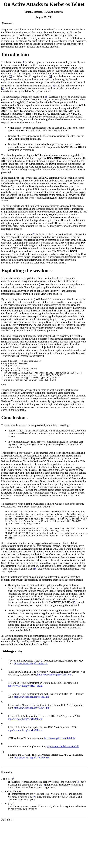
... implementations (11, 802)
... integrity (7, 814)
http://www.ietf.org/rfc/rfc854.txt (31, 674)
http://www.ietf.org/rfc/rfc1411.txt (31, 708)
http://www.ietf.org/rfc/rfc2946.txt (25, 741)
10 (35, 580)
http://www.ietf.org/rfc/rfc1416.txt (25, 697)
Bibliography (12, 662)
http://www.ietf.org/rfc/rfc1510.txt (55, 686)
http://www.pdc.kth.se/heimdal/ (63, 757)
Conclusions (14, 423)
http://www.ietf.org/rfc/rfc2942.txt (25, 730)
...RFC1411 (7, 790)
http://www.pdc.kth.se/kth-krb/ (60, 749)
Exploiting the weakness (27, 270)
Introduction (15, 54)
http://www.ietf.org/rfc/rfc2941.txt (31, 719)
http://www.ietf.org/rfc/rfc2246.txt (31, 768)
